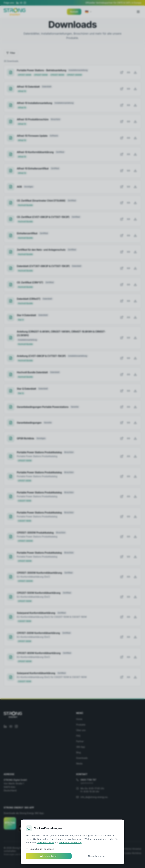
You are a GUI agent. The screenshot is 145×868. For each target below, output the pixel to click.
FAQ (78, 736)
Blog (79, 752)
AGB (89, 849)
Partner (80, 741)
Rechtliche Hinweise (131, 849)
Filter (11, 53)
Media (79, 764)
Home (79, 719)
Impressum (61, 849)
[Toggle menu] (138, 12)
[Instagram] (25, 3)
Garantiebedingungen (106, 849)
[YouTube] (21, 3)
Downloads (82, 758)
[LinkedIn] (17, 3)
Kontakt (74, 12)
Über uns (81, 730)
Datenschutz (77, 849)
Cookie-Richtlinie (133, 853)
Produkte (81, 725)
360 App (81, 747)
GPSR (117, 853)
